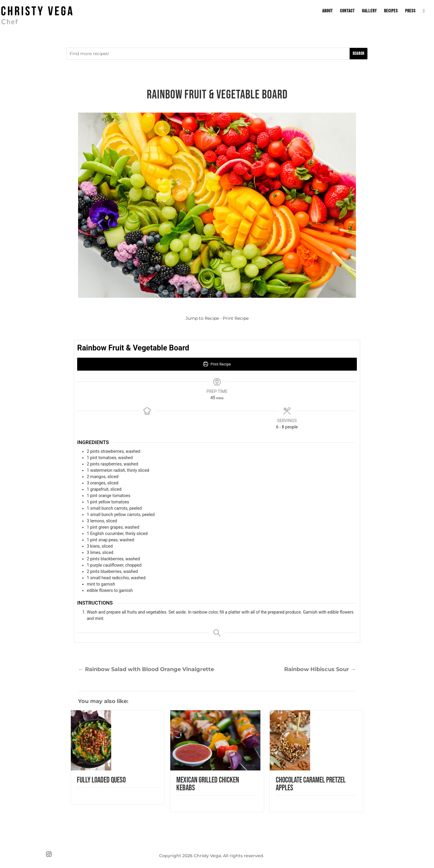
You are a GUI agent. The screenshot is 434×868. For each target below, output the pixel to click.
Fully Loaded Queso (101, 780)
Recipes (391, 11)
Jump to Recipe (202, 318)
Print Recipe (236, 318)
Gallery (369, 11)
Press (410, 11)
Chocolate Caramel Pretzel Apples (311, 784)
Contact (347, 11)
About (327, 11)
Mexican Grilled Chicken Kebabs (208, 784)
